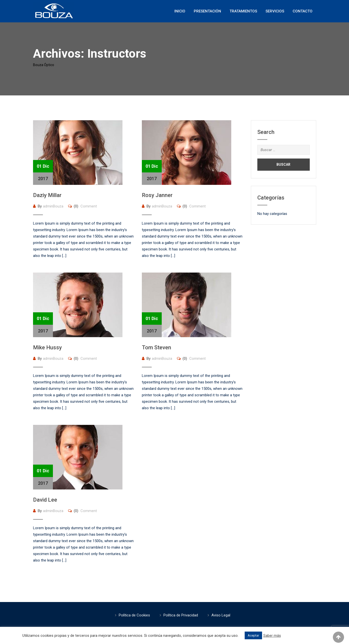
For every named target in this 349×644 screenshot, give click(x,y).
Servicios (275, 11)
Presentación (207, 11)
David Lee (45, 500)
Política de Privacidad (181, 615)
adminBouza (53, 206)
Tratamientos (243, 11)
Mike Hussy (47, 347)
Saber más (272, 636)
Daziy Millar (47, 195)
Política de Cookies (134, 615)
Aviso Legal (221, 615)
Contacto (303, 11)
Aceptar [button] (253, 635)
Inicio (180, 11)
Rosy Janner (157, 195)
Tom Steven (156, 347)
